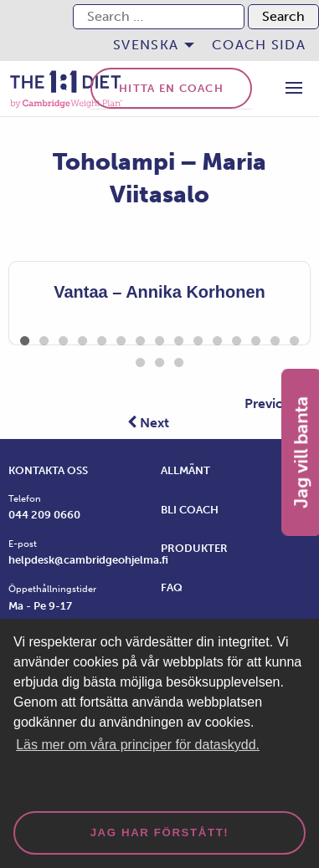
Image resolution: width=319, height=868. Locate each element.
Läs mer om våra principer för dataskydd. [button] (138, 745)
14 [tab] (275, 338)
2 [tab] (44, 338)
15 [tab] (294, 338)
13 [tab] (256, 338)
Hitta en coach (171, 88)
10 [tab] (198, 338)
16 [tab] (140, 360)
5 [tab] (102, 338)
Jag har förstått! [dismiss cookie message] (160, 832)
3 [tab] (63, 338)
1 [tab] (25, 338)
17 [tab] (159, 360)
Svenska (146, 45)
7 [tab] (140, 338)
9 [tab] (179, 338)
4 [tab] (82, 338)
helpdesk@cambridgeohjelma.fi (88, 560)
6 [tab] (121, 338)
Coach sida (259, 45)
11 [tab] (217, 338)
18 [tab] (179, 360)
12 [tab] (237, 338)
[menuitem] (149, 45)
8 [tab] (159, 338)
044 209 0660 (44, 515)
